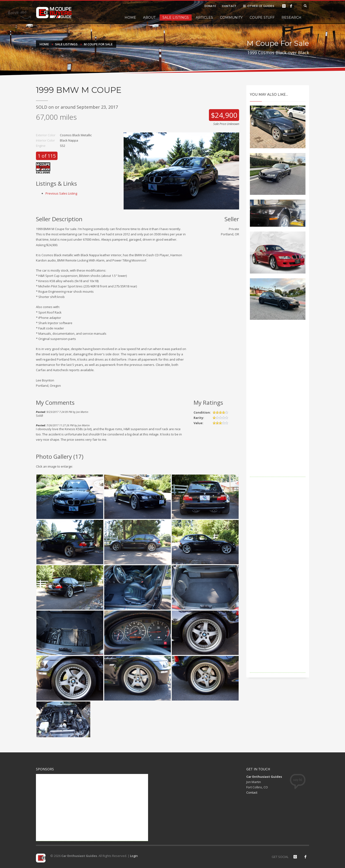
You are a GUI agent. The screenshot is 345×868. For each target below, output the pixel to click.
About (149, 18)
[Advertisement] (278, 405)
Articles (204, 18)
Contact (252, 792)
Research (291, 18)
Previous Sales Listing (61, 193)
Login (134, 856)
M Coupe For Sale (98, 44)
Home (130, 18)
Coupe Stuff (262, 18)
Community (231, 18)
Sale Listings (176, 18)
